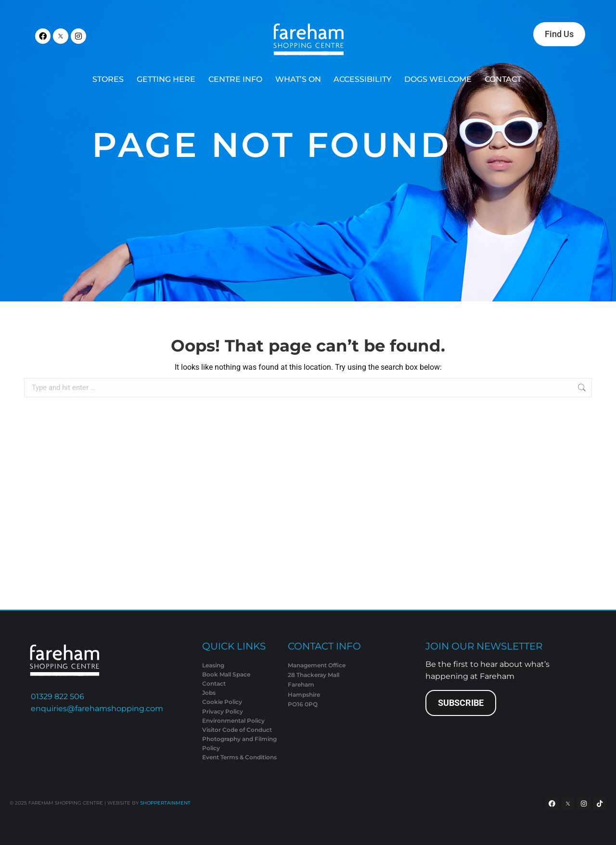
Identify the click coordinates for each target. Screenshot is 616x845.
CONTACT (503, 79)
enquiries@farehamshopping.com (97, 708)
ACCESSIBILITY (362, 79)
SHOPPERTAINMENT (165, 803)
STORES (108, 79)
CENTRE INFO (235, 79)
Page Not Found (272, 145)
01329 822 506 (58, 696)
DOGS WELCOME (438, 79)
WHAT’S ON (298, 79)
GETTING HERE (166, 79)
